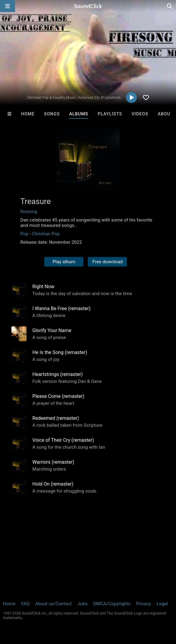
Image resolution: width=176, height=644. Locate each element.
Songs (52, 114)
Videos (140, 114)
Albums (79, 114)
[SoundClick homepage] (88, 6)
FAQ (25, 604)
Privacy (144, 604)
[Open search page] (170, 6)
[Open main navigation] (8, 6)
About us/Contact (53, 604)
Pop (25, 234)
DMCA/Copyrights (112, 604)
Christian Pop (46, 234)
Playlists (110, 114)
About (165, 114)
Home (28, 114)
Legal (162, 604)
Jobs (82, 604)
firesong (29, 212)
